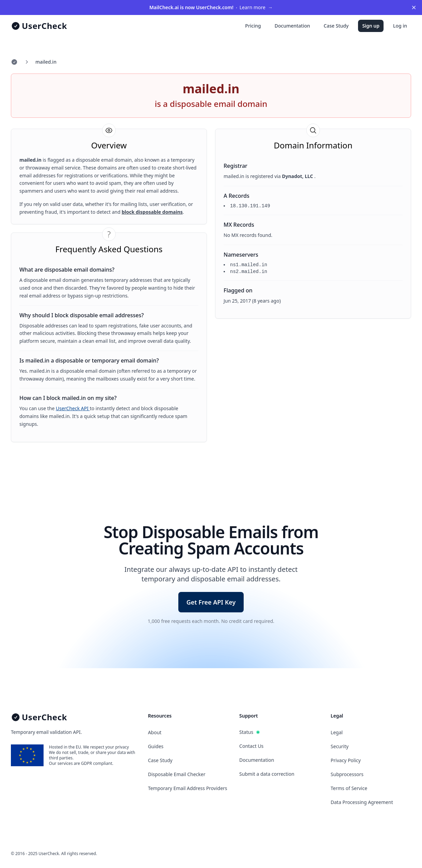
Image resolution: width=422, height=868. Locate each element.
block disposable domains (152, 212)
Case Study (336, 26)
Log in (400, 26)
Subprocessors (347, 774)
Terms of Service (349, 788)
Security (340, 746)
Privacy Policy (346, 760)
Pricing (253, 26)
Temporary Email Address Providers (188, 788)
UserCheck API (73, 408)
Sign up (371, 26)
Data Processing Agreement (362, 802)
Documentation (292, 26)
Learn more (211, 7)
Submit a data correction (267, 774)
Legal (337, 732)
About (155, 732)
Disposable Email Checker (177, 774)
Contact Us (251, 746)
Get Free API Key (211, 602)
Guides (156, 746)
